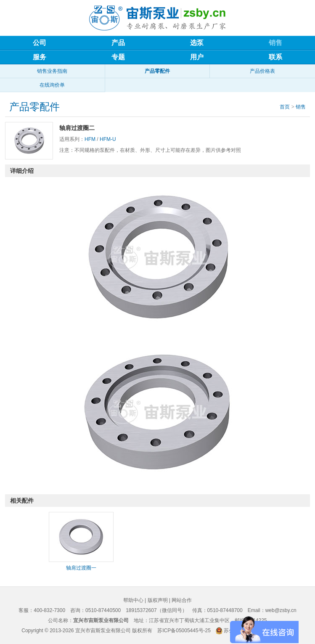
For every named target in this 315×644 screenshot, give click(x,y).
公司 (40, 43)
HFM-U (108, 139)
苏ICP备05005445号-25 (184, 631)
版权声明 (158, 600)
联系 (275, 57)
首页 (285, 107)
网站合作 (182, 600)
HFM (90, 139)
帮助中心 (133, 600)
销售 (275, 43)
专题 (118, 57)
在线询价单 (52, 85)
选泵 (197, 43)
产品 (118, 43)
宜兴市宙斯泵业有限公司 (103, 631)
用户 (197, 57)
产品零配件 (157, 71)
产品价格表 (262, 71)
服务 (40, 57)
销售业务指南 (52, 71)
